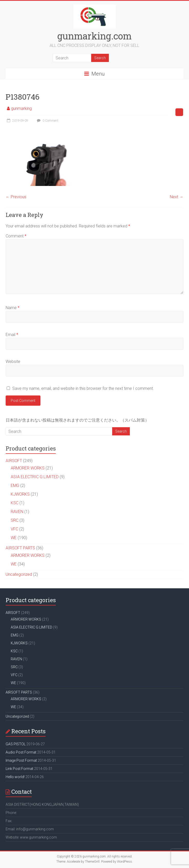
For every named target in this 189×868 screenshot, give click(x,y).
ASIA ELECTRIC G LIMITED (35, 477)
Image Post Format (21, 760)
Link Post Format (19, 769)
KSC (15, 503)
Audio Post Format (21, 752)
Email (12, 335)
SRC (15, 520)
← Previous (16, 197)
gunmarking (21, 108)
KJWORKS (20, 494)
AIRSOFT (14, 461)
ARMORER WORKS (28, 468)
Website (13, 362)
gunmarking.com (94, 36)
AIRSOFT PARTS (20, 548)
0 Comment (47, 121)
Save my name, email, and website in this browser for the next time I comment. (83, 388)
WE (14, 538)
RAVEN (17, 512)
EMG (15, 485)
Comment (16, 236)
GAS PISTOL (16, 744)
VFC (14, 529)
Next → (177, 197)
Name (13, 308)
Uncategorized (19, 574)
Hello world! (15, 777)
